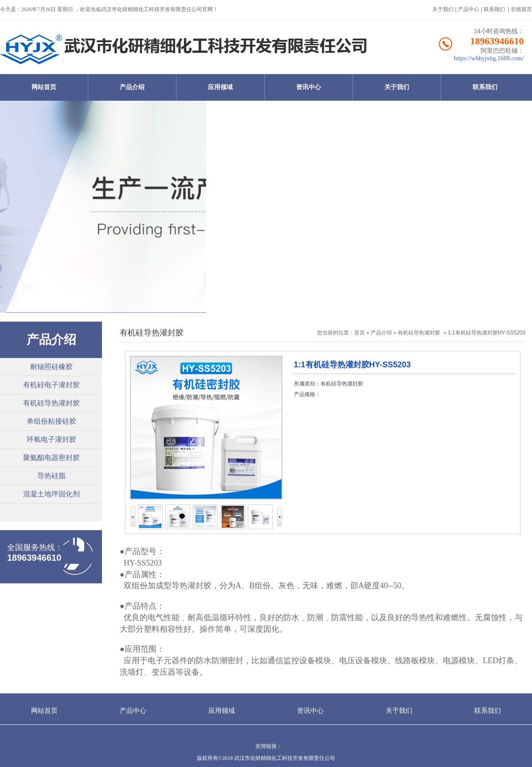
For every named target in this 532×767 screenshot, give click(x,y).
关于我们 (443, 9)
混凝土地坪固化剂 (51, 494)
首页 (360, 333)
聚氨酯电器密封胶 (51, 458)
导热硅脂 (51, 476)
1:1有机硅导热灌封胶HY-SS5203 (487, 333)
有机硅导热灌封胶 (51, 403)
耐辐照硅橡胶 (51, 367)
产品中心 (469, 9)
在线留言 (521, 9)
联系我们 (494, 9)
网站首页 (44, 87)
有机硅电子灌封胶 (51, 385)
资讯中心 (309, 87)
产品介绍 (132, 87)
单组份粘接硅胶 (51, 421)
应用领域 (220, 87)
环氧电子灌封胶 (51, 439)
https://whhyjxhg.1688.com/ (489, 58)
